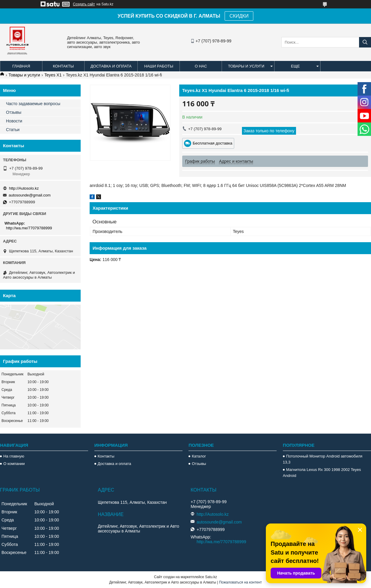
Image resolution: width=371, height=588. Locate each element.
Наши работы (159, 66)
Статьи (13, 130)
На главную (14, 456)
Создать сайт (84, 4)
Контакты (63, 66)
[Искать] (365, 42)
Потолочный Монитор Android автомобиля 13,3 (323, 459)
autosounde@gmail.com (30, 195)
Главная (21, 66)
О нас (201, 66)
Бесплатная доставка (213, 143)
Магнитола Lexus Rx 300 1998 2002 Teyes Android (322, 473)
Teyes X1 (53, 75)
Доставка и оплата (111, 66)
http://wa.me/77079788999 (29, 228)
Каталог (199, 456)
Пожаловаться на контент (240, 582)
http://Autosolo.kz (24, 188)
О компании (14, 464)
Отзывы (14, 112)
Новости (14, 121)
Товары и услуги (246, 66)
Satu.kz (211, 577)
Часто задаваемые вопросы (33, 104)
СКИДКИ (239, 16)
